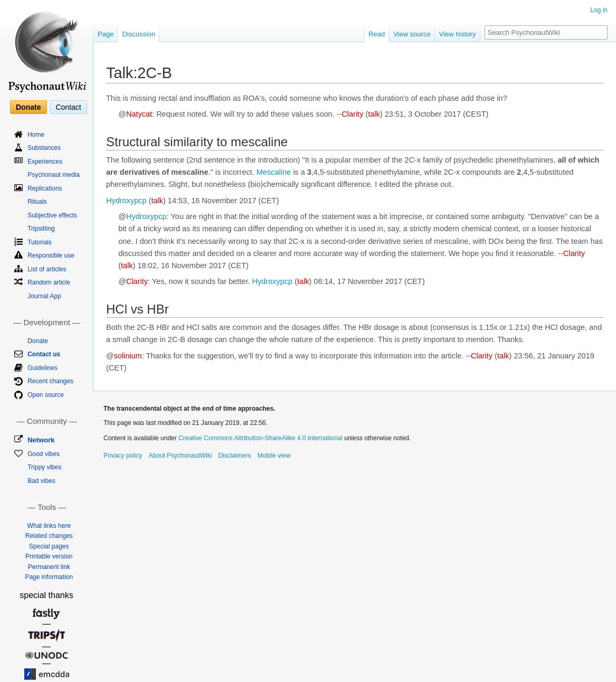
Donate (28, 107)
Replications (45, 188)
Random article (49, 282)
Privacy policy (123, 456)
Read (377, 34)
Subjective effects (52, 215)
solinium (128, 356)
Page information (49, 577)
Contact (68, 107)
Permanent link (49, 567)
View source (412, 34)
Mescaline (274, 172)
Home (36, 135)
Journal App (44, 296)
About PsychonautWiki (180, 456)
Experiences (45, 162)
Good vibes (44, 454)
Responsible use (51, 255)
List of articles (47, 269)
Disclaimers (234, 456)
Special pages (49, 546)
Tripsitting (41, 229)
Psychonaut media (54, 175)
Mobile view (274, 456)
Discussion (139, 34)
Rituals (37, 202)
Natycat (139, 114)
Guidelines (42, 368)
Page (106, 34)
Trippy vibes (44, 467)
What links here (49, 526)
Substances (44, 148)
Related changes (49, 536)
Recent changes (50, 381)
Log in (599, 10)
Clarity (352, 114)
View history (458, 34)
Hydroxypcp (126, 201)
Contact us (44, 354)
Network (41, 440)
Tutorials (40, 242)
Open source (46, 395)
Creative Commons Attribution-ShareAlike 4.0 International (260, 438)
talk (374, 114)
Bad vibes (41, 481)
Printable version (49, 556)
